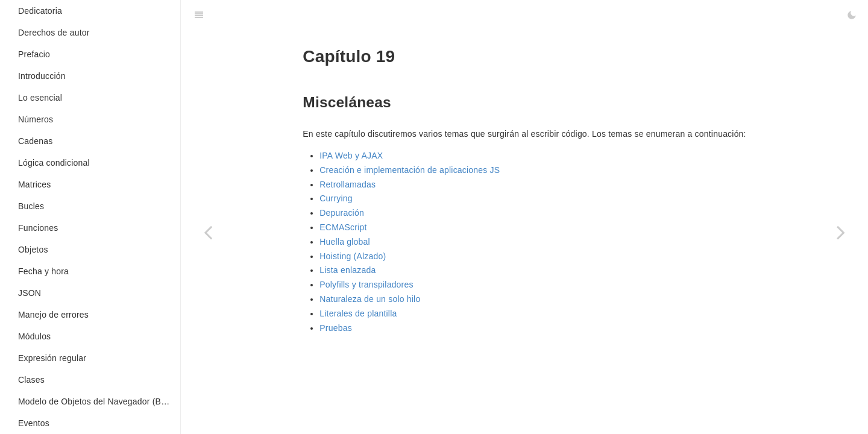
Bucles (31, 206)
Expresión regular (52, 358)
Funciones (38, 228)
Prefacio (34, 54)
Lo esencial (40, 98)
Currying (336, 198)
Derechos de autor (54, 33)
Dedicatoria (40, 11)
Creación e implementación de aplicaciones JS (410, 170)
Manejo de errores (53, 315)
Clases (31, 380)
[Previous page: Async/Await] (208, 232)
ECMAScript (343, 227)
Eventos (34, 423)
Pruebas (336, 328)
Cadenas (35, 141)
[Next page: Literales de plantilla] (841, 232)
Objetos (33, 250)
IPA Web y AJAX (351, 156)
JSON (30, 293)
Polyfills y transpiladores (366, 285)
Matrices (35, 184)
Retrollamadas (348, 184)
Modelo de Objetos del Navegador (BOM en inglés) (99, 401)
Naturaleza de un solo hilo (370, 299)
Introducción (42, 76)
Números (36, 119)
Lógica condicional (54, 163)
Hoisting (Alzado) (353, 256)
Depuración (342, 213)
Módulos (34, 336)
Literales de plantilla (358, 313)
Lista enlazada (348, 270)
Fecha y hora (43, 271)
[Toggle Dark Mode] (852, 15)
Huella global (345, 242)
